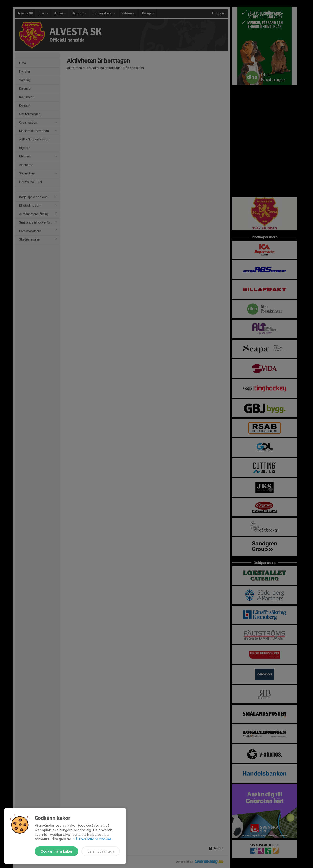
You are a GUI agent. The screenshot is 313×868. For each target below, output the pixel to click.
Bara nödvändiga (101, 851)
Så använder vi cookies (92, 839)
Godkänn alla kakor (56, 851)
